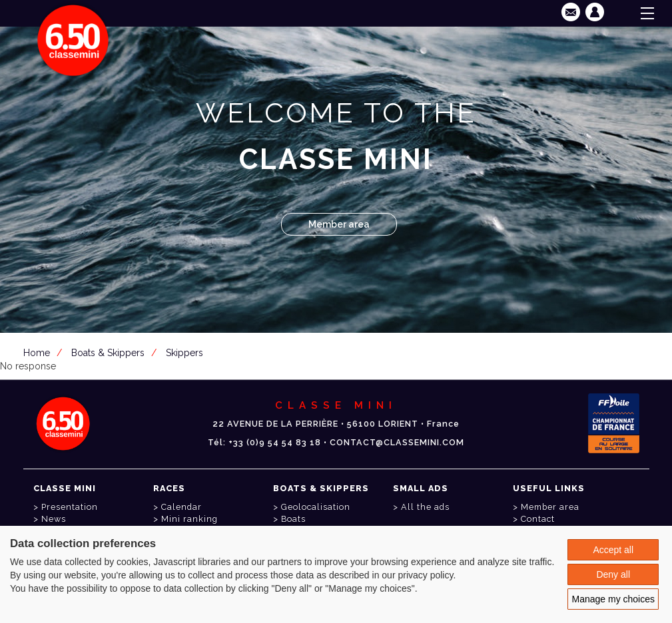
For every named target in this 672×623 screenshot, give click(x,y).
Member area (339, 224)
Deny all (613, 574)
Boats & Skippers (108, 353)
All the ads (425, 507)
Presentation (70, 507)
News (54, 519)
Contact (538, 519)
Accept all (613, 550)
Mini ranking (189, 519)
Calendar (181, 507)
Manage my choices (613, 599)
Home (37, 353)
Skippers (184, 353)
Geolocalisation (316, 507)
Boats (293, 519)
